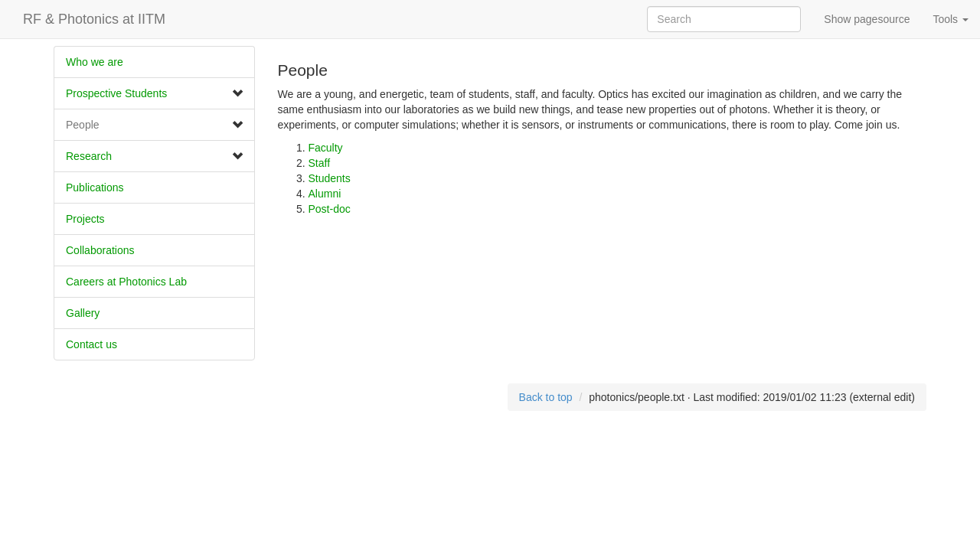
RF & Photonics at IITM (94, 19)
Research (89, 156)
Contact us (91, 344)
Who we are (95, 62)
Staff (320, 163)
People (83, 125)
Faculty (326, 148)
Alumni (325, 194)
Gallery (83, 313)
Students (330, 178)
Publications (95, 187)
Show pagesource (867, 19)
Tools (951, 19)
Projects (85, 219)
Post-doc (330, 209)
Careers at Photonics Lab (126, 282)
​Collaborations (100, 250)
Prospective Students (116, 93)
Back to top (546, 397)
